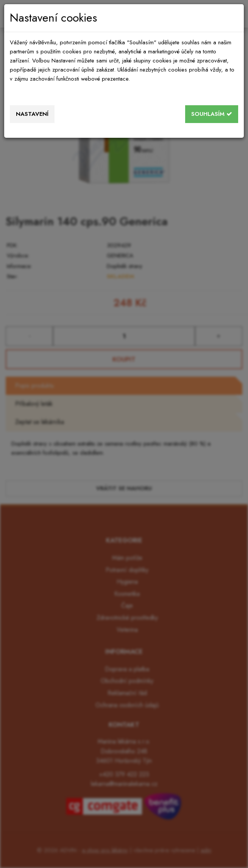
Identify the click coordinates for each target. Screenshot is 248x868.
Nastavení (32, 114)
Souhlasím (212, 114)
